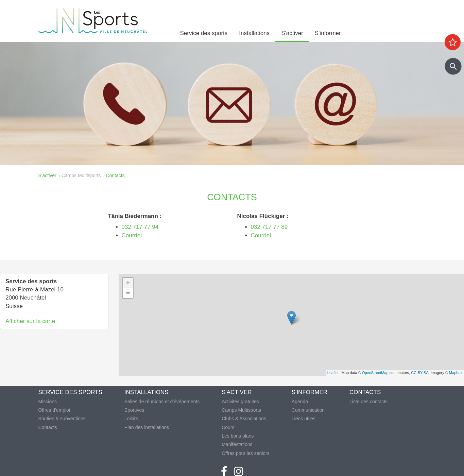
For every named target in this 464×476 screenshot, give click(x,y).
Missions (48, 402)
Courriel (132, 235)
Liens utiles (304, 419)
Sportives (134, 410)
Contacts (48, 427)
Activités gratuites (240, 402)
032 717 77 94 (140, 227)
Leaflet (333, 373)
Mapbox (456, 373)
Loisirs (131, 419)
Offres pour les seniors (246, 453)
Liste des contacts (368, 402)
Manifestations (237, 444)
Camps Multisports (81, 175)
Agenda (300, 402)
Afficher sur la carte (30, 321)
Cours (228, 427)
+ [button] (128, 283)
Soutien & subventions (62, 419)
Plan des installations (147, 427)
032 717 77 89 (270, 227)
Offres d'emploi (54, 410)
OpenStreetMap (375, 373)
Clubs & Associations (244, 419)
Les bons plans (238, 436)
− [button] (128, 293)
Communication (308, 410)
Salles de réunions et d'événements (162, 402)
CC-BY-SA (420, 373)
